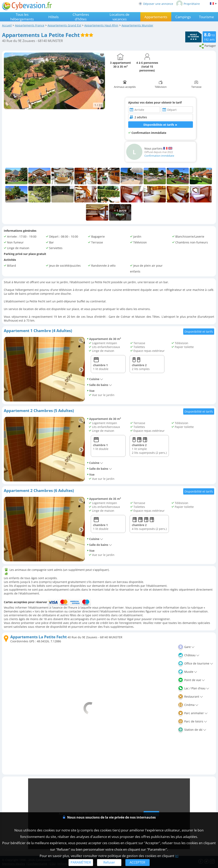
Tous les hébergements (22, 17)
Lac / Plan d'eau (194, 688)
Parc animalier (193, 713)
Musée (187, 672)
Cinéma (188, 705)
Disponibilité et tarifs (199, 332)
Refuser (109, 862)
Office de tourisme (195, 663)
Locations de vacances (120, 17)
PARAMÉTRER (81, 862)
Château (189, 655)
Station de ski (192, 730)
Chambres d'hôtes (81, 17)
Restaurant (190, 697)
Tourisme (206, 17)
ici (177, 856)
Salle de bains (99, 385)
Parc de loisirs (192, 721)
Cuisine (95, 379)
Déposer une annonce (156, 4)
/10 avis (209, 37)
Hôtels (53, 17)
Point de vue (191, 680)
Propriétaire (188, 4)
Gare (186, 647)
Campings (183, 17)
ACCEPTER (137, 862)
